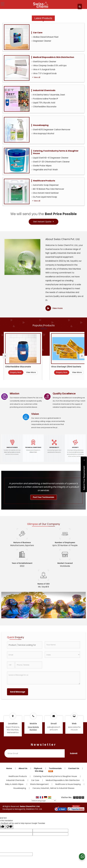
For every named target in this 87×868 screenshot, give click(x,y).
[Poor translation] (9, 827)
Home (9, 768)
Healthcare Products (44, 181)
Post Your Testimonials (44, 497)
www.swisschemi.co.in (74, 728)
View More (46, 372)
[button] (33, 728)
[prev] (5, 356)
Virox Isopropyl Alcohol (43, 133)
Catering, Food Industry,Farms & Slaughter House (56, 152)
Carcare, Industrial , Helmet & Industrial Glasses (53, 788)
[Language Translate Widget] (43, 801)
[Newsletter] (35, 753)
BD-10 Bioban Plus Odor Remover (48, 189)
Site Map (39, 771)
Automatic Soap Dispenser (45, 185)
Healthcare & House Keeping (68, 784)
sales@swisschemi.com (54, 728)
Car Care (38, 33)
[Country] (62, 655)
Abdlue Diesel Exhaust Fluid (45, 37)
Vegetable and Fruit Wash (45, 170)
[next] (82, 356)
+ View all (36, 77)
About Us (23, 768)
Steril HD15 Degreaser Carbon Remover (51, 130)
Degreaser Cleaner (41, 41)
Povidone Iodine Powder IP (45, 99)
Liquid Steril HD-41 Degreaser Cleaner (50, 158)
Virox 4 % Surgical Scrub (43, 69)
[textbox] (25, 645)
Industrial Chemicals (44, 90)
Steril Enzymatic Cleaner (44, 62)
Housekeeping (41, 125)
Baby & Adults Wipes (14, 784)
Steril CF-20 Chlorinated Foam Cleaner (51, 162)
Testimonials (55, 768)
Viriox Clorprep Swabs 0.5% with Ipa (49, 65)
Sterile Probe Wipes (42, 166)
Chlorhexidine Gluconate (44, 107)
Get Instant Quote (43, 222)
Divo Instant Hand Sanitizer (45, 193)
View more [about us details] (57, 308)
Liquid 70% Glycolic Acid (43, 103)
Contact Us (74, 768)
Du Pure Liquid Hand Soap (44, 197)
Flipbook (38, 768)
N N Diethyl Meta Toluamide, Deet (48, 95)
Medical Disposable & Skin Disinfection (54, 57)
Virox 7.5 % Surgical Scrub (44, 73)
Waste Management (39, 784)
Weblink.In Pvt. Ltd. (34, 809)
